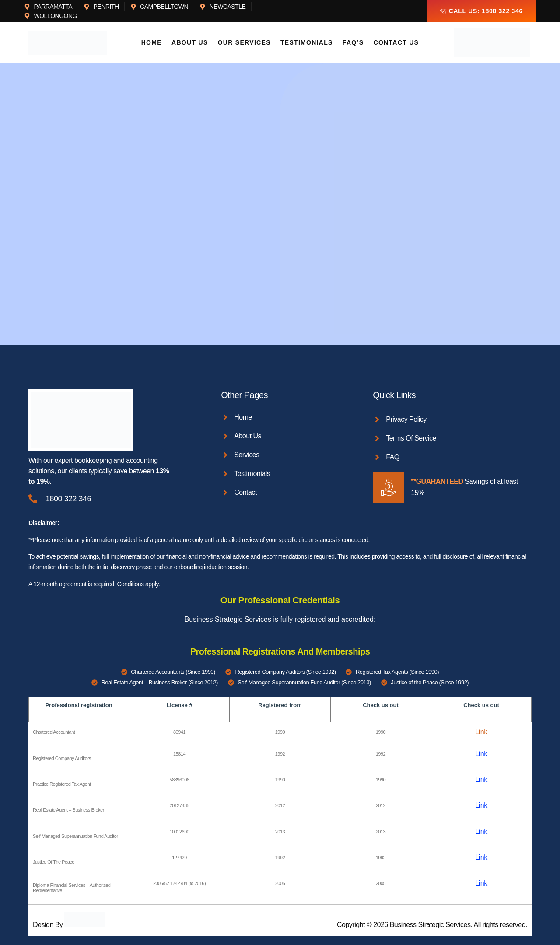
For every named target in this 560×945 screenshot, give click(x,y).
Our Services (245, 43)
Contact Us (394, 43)
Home (154, 43)
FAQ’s (352, 43)
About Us (192, 43)
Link (481, 732)
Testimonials (307, 43)
